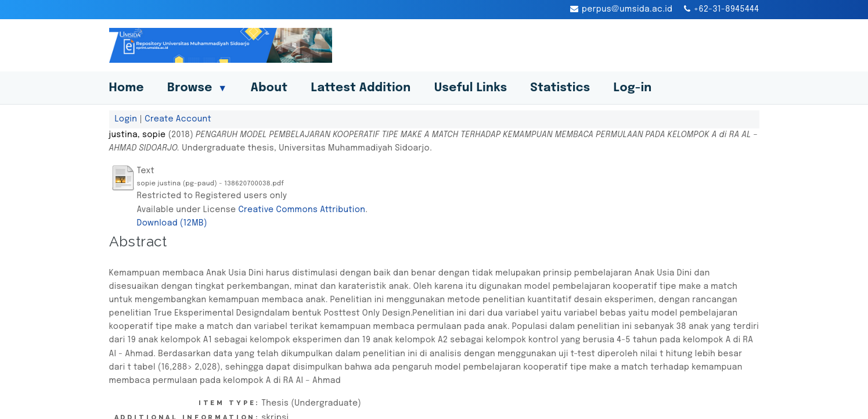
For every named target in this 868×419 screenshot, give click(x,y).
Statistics (560, 88)
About (269, 88)
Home (127, 88)
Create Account (178, 119)
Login (126, 119)
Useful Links (471, 88)
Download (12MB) (172, 223)
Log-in (633, 88)
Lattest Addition (361, 88)
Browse (197, 88)
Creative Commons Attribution (302, 210)
